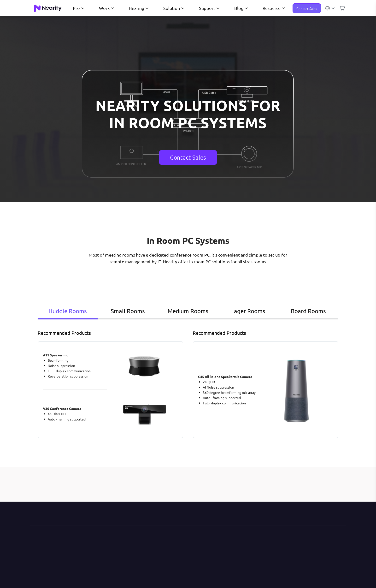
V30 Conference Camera (62, 408)
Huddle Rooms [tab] (67, 311)
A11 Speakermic (56, 355)
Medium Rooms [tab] (182, 311)
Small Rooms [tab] (124, 311)
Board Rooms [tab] (298, 311)
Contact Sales (307, 8)
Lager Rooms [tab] (241, 311)
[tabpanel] (188, 384)
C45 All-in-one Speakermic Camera (225, 377)
